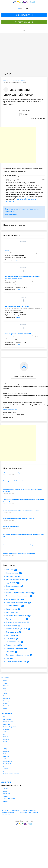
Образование (9, 612)
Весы (5, 696)
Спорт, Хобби (9, 635)
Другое (18, 260)
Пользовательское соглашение (28, 813)
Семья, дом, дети (11, 632)
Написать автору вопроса (24, 377)
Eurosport (6, 729)
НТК (5, 766)
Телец (5, 683)
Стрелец (6, 701)
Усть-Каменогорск (9, 799)
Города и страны (11, 576)
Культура (6, 756)
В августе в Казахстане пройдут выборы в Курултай (19, 518)
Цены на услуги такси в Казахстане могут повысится (19, 553)
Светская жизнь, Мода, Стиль (15, 629)
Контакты (5, 810)
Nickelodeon (7, 724)
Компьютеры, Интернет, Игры (15, 602)
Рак (5, 688)
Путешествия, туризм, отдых (15, 622)
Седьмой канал (8, 761)
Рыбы (5, 708)
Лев (5, 691)
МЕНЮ (6, 74)
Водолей (6, 706)
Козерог (6, 703)
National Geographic (10, 727)
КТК (5, 754)
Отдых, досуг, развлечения (14, 619)
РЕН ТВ (6, 717)
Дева (5, 693)
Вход (27, 8)
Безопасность (6, 815)
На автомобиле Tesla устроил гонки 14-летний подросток (20, 545)
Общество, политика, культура (16, 616)
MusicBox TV (7, 739)
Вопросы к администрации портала (18, 593)
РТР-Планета (8, 742)
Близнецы (7, 686)
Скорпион (7, 698)
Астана (6, 769)
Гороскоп (5, 678)
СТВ (5, 771)
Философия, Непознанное (14, 648)
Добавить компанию (24, 15)
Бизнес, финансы (11, 573)
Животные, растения (12, 586)
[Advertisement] (18, 52)
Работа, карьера (10, 625)
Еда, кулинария (10, 583)
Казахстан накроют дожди (11, 526)
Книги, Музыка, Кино (12, 599)
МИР (5, 734)
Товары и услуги (11, 645)
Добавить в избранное (10, 409)
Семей (5, 796)
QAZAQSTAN (7, 764)
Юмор (7, 658)
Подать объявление (24, 22)
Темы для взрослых (12, 642)
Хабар (5, 749)
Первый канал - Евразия (11, 774)
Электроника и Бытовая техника (16, 655)
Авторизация (11, 215)
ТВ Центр (6, 732)
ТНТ (5, 759)
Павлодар (7, 794)
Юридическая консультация (15, 662)
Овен (5, 681)
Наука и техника (10, 609)
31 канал (6, 751)
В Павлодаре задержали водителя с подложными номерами (21, 510)
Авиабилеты (6, 782)
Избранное (15, 810)
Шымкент (6, 801)
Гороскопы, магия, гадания (14, 580)
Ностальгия (7, 719)
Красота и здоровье (12, 606)
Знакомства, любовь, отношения (17, 596)
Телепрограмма (7, 714)
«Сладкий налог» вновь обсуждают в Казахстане (18, 473)
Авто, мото (8, 570)
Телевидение (9, 639)
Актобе (6, 789)
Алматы (6, 791)
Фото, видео (9, 652)
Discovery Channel (9, 722)
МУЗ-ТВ (6, 737)
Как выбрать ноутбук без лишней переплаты (17, 481)
